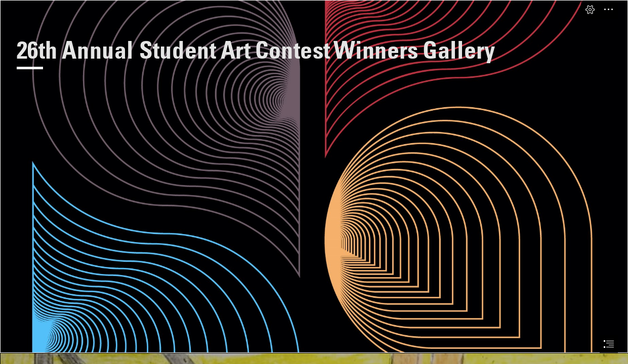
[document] (314, 182)
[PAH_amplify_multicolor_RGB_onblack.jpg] (314, 176)
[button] (590, 10)
